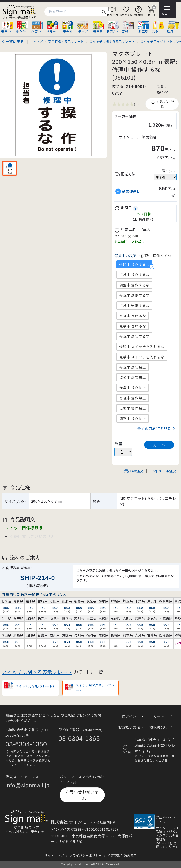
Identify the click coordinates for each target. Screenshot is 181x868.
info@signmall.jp (28, 785)
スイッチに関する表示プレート (37, 672)
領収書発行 (159, 727)
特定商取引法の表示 (122, 855)
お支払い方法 (129, 727)
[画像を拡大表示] (53, 105)
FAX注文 (134, 471)
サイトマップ (54, 855)
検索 (104, 12)
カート (159, 716)
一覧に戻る (15, 41)
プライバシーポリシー (86, 855)
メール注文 (164, 471)
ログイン (129, 716)
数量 (118, 444)
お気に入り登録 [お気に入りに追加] (162, 104)
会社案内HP (106, 822)
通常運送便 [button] (131, 191)
